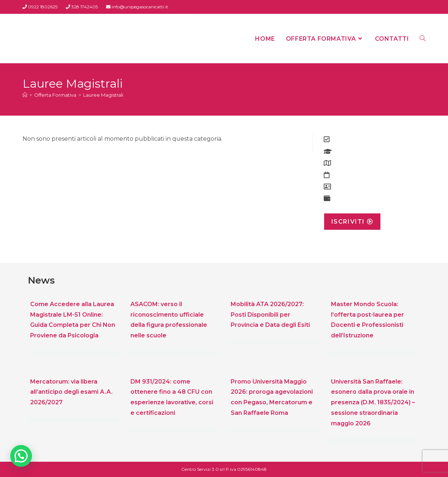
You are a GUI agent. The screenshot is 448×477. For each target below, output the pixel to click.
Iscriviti (352, 222)
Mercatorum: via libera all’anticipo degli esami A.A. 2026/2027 (71, 392)
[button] (21, 456)
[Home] (25, 95)
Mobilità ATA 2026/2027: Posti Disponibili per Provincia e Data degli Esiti (270, 315)
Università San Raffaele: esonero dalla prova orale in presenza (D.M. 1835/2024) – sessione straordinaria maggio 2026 (373, 402)
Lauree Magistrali (103, 95)
